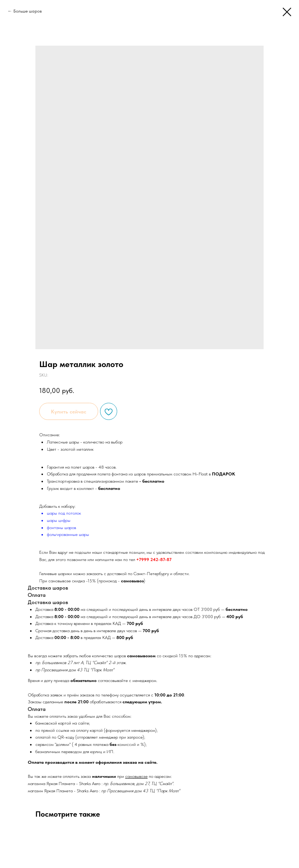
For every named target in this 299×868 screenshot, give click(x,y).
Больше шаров (28, 11)
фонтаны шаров (61, 528)
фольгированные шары (68, 534)
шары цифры (59, 520)
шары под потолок (64, 513)
